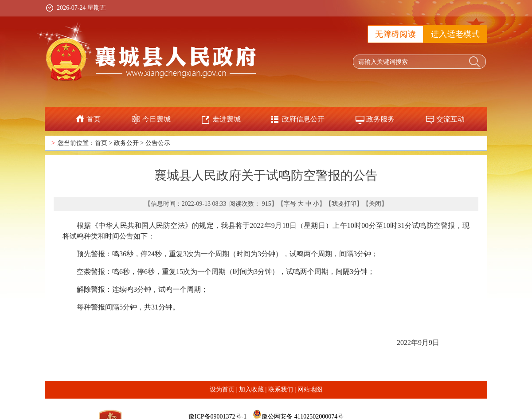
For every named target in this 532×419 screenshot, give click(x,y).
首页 (94, 119)
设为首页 (222, 390)
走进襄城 (227, 119)
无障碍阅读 (395, 34)
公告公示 (158, 143)
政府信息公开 (303, 119)
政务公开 (126, 143)
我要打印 (344, 204)
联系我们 (281, 390)
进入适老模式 (455, 34)
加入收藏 (251, 390)
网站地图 (310, 390)
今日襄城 (156, 119)
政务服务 (380, 119)
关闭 (375, 204)
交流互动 (450, 119)
